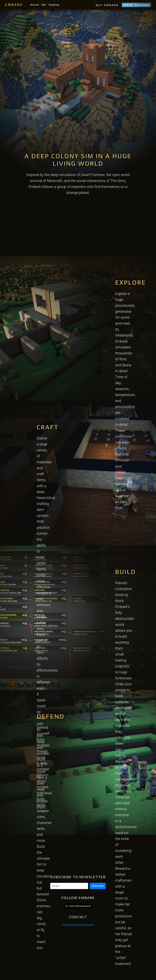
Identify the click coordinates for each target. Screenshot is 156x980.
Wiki (44, 5)
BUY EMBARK (123, 5)
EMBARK (14, 5)
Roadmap (54, 5)
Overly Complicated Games (78, 925)
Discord (34, 5)
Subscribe (98, 886)
